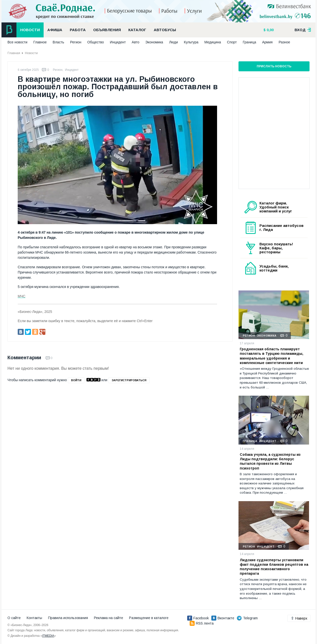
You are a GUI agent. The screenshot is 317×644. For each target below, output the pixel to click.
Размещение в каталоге (149, 618)
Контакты (34, 618)
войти (76, 380)
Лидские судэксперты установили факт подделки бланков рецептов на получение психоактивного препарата (274, 567)
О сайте (14, 618)
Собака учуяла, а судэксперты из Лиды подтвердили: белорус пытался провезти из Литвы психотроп (270, 461)
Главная (14, 53)
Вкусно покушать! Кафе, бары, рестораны (276, 248)
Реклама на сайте (109, 618)
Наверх (299, 618)
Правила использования (68, 618)
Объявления (107, 30)
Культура (191, 42)
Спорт (232, 42)
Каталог (137, 30)
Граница (249, 42)
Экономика (154, 42)
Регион (76, 42)
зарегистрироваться (129, 380)
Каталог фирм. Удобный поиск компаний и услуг (276, 207)
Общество (96, 42)
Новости (30, 30)
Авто (136, 42)
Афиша (55, 30)
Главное (40, 42)
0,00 (270, 30)
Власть (58, 42)
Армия (267, 42)
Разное (284, 42)
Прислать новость (274, 66)
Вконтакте (223, 618)
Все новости (17, 42)
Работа (78, 30)
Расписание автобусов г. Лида (281, 228)
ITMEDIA (48, 636)
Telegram (247, 618)
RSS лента (202, 623)
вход (303, 30)
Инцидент (118, 42)
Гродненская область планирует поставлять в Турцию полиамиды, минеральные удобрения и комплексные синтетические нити (272, 356)
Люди (173, 42)
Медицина (213, 42)
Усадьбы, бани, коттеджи (274, 268)
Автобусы (165, 30)
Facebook (198, 618)
